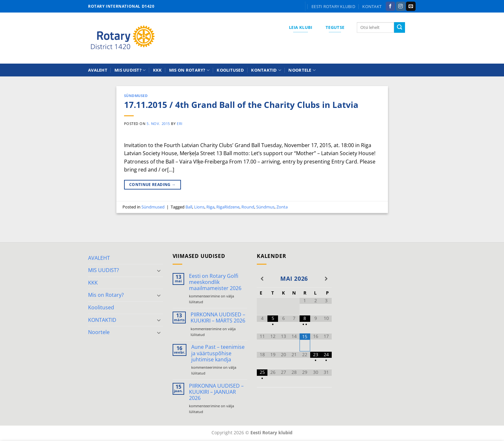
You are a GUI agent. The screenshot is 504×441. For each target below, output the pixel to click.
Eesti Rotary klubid (333, 6)
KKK (157, 70)
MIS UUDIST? (130, 70)
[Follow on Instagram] (401, 6)
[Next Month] (326, 279)
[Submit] (400, 28)
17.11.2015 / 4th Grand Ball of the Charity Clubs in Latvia (241, 105)
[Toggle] (159, 270)
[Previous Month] (262, 279)
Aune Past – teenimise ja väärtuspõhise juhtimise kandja (218, 353)
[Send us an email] (411, 6)
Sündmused (136, 96)
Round (248, 207)
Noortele (302, 70)
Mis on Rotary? (189, 70)
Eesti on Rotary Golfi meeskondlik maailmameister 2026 (215, 282)
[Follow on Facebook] (390, 6)
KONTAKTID (266, 70)
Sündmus (265, 207)
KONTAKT (372, 6)
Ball (189, 207)
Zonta (282, 207)
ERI (180, 123)
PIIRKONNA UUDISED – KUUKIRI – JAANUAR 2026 (216, 392)
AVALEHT (98, 70)
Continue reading (153, 185)
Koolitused (230, 70)
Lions (199, 207)
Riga (210, 207)
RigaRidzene (228, 207)
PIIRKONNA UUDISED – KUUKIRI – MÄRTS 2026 (218, 318)
